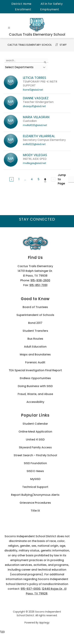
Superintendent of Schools (35, 315)
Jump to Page (62, 179)
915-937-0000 (31, 589)
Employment (50, 9)
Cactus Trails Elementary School (30, 45)
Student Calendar (35, 424)
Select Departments (19, 67)
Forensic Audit (35, 362)
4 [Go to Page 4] (32, 179)
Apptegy (44, 623)
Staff (63, 45)
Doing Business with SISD (35, 386)
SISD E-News (35, 471)
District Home (21, 4)
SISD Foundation (35, 463)
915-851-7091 (38, 285)
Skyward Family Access (35, 447)
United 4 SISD (35, 439)
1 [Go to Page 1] (19, 179)
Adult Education (35, 347)
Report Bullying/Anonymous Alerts (35, 495)
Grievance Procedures (35, 503)
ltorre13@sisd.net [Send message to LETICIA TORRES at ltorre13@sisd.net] (33, 90)
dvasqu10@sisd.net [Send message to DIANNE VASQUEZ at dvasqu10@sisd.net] (34, 106)
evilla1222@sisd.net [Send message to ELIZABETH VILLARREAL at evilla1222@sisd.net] (34, 144)
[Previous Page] (12, 179)
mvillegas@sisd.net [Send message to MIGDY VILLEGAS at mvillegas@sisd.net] (35, 163)
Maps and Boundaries (35, 354)
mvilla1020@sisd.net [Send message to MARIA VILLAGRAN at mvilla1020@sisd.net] (35, 125)
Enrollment (23, 9)
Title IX (35, 511)
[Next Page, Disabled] (53, 179)
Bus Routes (35, 339)
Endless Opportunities (35, 378)
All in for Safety (52, 4)
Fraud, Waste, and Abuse (35, 394)
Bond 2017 (35, 323)
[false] (26, 61)
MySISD (35, 479)
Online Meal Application (35, 432)
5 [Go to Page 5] (38, 179)
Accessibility (35, 402)
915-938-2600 (40, 280)
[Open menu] (9, 28)
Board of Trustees (35, 307)
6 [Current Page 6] (45, 179)
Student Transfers (35, 331)
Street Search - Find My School (35, 455)
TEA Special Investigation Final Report (35, 370)
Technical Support (35, 487)
